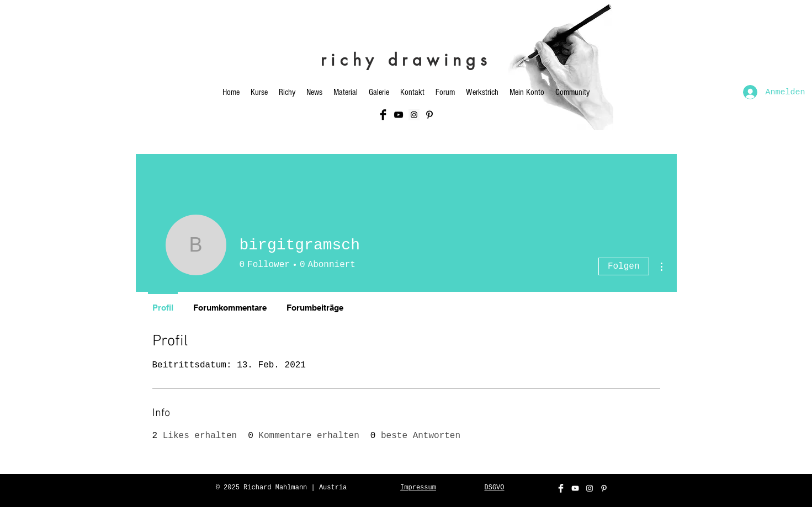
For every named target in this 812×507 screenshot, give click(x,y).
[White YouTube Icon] (575, 488)
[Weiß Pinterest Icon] (604, 488)
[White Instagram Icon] (590, 488)
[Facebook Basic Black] (383, 115)
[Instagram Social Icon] (414, 115)
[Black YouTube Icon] (399, 115)
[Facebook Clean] (561, 488)
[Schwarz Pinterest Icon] (429, 115)
